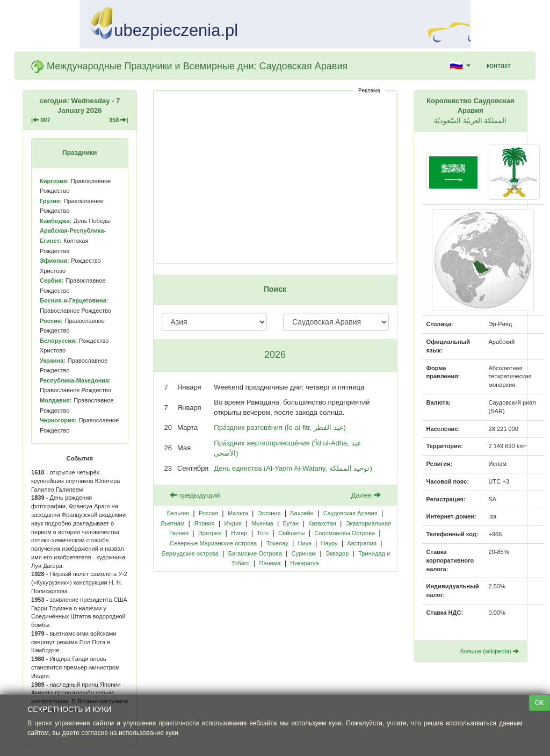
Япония (204, 523)
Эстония (269, 513)
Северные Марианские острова (213, 543)
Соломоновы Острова (345, 533)
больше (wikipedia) (490, 651)
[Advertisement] (275, 177)
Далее (366, 495)
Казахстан (322, 523)
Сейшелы (291, 533)
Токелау (277, 543)
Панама (270, 563)
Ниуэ (305, 543)
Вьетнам (173, 523)
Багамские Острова (255, 553)
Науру (330, 543)
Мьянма (262, 523)
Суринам (304, 553)
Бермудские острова (190, 553)
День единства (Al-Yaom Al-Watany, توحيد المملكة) (293, 468)
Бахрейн (302, 513)
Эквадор (337, 553)
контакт (499, 65)
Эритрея (210, 533)
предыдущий (195, 495)
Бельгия (178, 513)
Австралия (362, 543)
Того (263, 533)
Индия (233, 523)
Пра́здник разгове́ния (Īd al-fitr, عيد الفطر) (280, 427)
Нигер (239, 533)
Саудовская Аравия (350, 513)
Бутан (291, 523)
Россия (208, 513)
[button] (460, 66)
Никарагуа (304, 563)
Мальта (238, 513)
